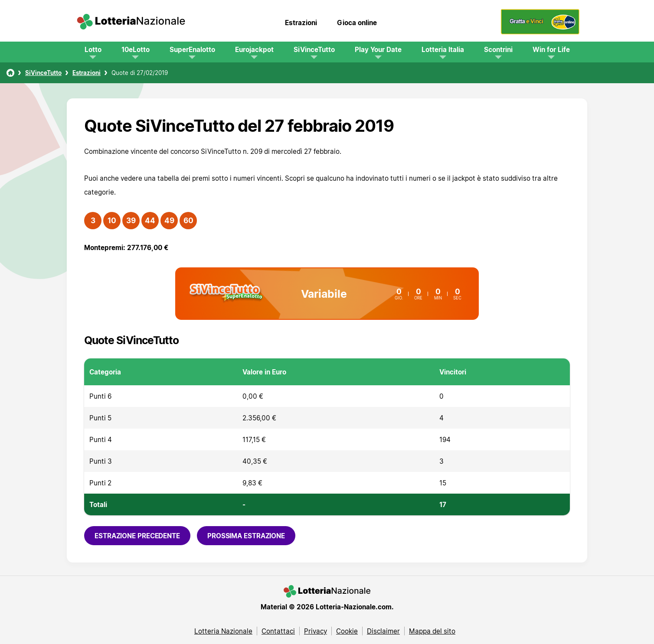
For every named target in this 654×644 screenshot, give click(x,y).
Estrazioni (301, 23)
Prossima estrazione (246, 536)
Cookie (347, 631)
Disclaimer (383, 631)
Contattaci (278, 631)
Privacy (316, 631)
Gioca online (357, 23)
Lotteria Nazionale (223, 631)
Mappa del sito (432, 631)
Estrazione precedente (137, 536)
